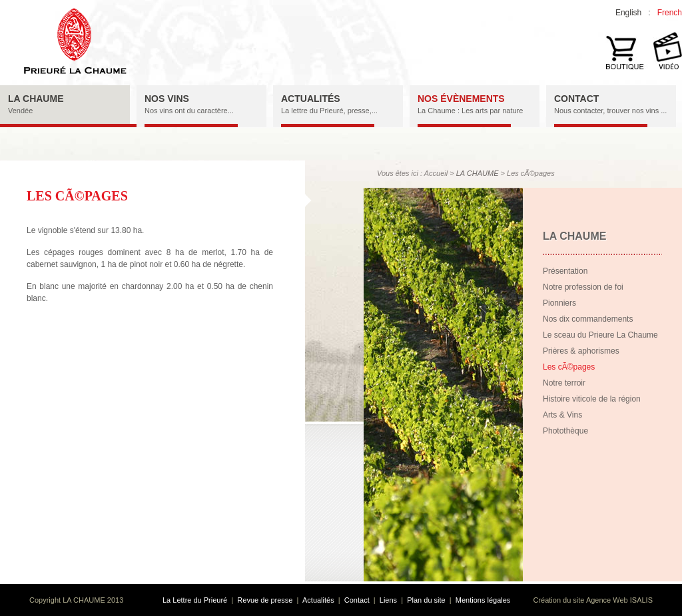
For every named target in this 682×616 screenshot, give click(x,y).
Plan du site (426, 600)
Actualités (318, 600)
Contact (357, 600)
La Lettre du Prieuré (195, 600)
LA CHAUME (478, 173)
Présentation (565, 271)
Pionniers (559, 303)
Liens (388, 600)
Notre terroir (564, 383)
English (628, 13)
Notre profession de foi (583, 287)
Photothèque (565, 431)
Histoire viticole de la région (592, 399)
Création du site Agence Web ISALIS (593, 600)
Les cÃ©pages (569, 367)
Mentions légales (483, 600)
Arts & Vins (562, 415)
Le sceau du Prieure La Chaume (600, 335)
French (670, 13)
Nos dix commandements (588, 319)
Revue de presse (265, 600)
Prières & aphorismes (581, 351)
